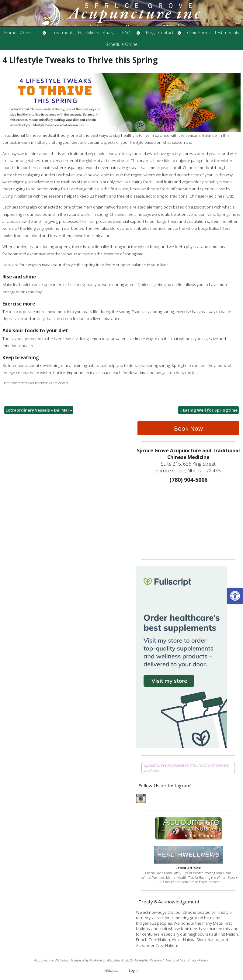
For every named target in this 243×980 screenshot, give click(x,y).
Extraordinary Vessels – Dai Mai (39, 410)
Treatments (63, 33)
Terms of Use (175, 960)
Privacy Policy (198, 960)
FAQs (127, 33)
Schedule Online (122, 44)
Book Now (188, 428)
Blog (150, 33)
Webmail (111, 970)
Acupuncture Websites (51, 960)
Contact (166, 33)
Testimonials (227, 33)
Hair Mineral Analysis (98, 33)
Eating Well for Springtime (208, 410)
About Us (29, 33)
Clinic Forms (199, 33)
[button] (235, 596)
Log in (134, 970)
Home (10, 33)
